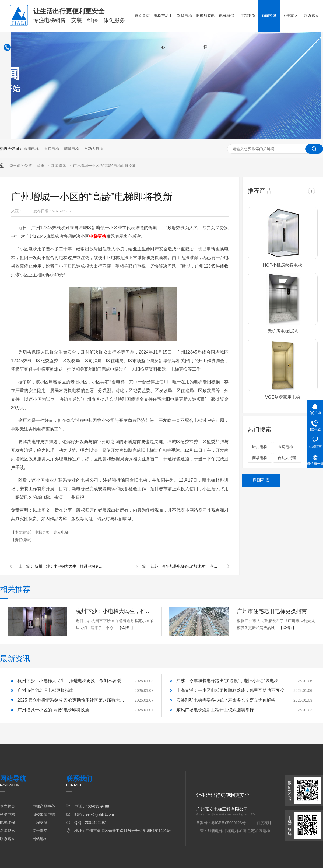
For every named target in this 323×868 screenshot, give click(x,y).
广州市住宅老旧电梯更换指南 (272, 611)
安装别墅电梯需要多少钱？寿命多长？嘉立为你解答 (226, 700)
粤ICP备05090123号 (229, 823)
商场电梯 (72, 149)
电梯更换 (43, 532)
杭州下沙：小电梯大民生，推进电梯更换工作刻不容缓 (70, 566)
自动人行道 (94, 149)
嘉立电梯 (61, 532)
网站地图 (40, 839)
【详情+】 (126, 628)
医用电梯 (31, 149)
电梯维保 (227, 16)
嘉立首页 (142, 16)
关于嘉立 (290, 16)
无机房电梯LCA (282, 331)
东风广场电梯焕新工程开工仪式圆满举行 (215, 710)
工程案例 (248, 16)
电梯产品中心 (163, 31)
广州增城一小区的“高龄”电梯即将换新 (104, 166)
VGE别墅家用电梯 (283, 397)
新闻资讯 (269, 16)
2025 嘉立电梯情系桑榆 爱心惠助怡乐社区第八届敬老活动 (71, 700)
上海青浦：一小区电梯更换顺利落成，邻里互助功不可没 (230, 690)
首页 (41, 166)
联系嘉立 (311, 16)
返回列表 (261, 480)
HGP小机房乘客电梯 (283, 265)
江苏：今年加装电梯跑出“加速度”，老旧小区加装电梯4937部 (186, 566)
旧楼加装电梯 (205, 31)
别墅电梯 (184, 16)
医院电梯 (51, 149)
